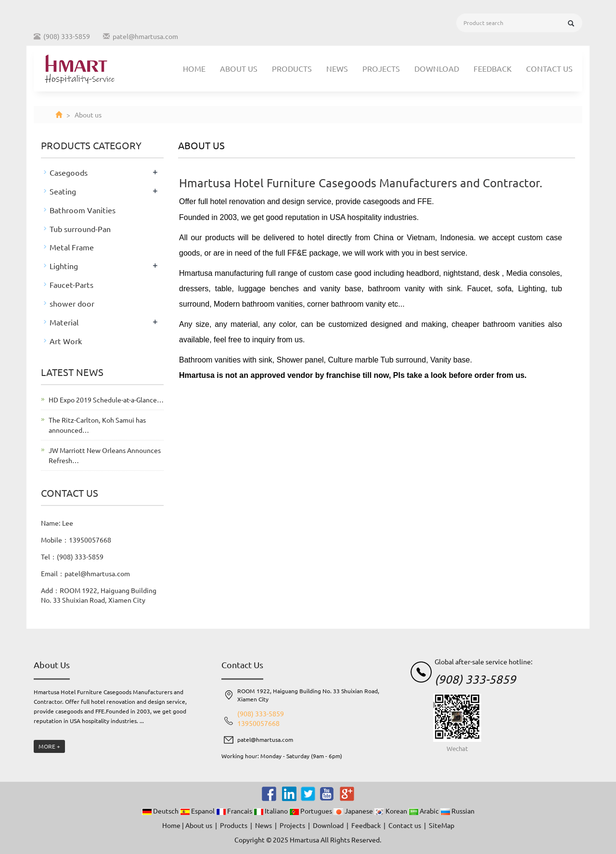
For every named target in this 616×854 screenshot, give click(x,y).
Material (64, 322)
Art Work (66, 341)
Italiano (271, 811)
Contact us (549, 68)
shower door (72, 303)
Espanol (198, 811)
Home (194, 68)
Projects (381, 68)
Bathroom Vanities (83, 210)
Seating (63, 191)
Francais (235, 811)
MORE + (49, 746)
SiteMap (442, 825)
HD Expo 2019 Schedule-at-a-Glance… (106, 400)
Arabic (424, 811)
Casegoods (69, 172)
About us (239, 68)
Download (437, 68)
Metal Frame (72, 247)
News (337, 68)
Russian (457, 811)
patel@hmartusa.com (145, 36)
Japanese (354, 811)
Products (292, 68)
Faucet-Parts (71, 285)
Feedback (493, 68)
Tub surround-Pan (80, 229)
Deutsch (161, 811)
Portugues (311, 811)
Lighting (64, 266)
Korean (391, 811)
